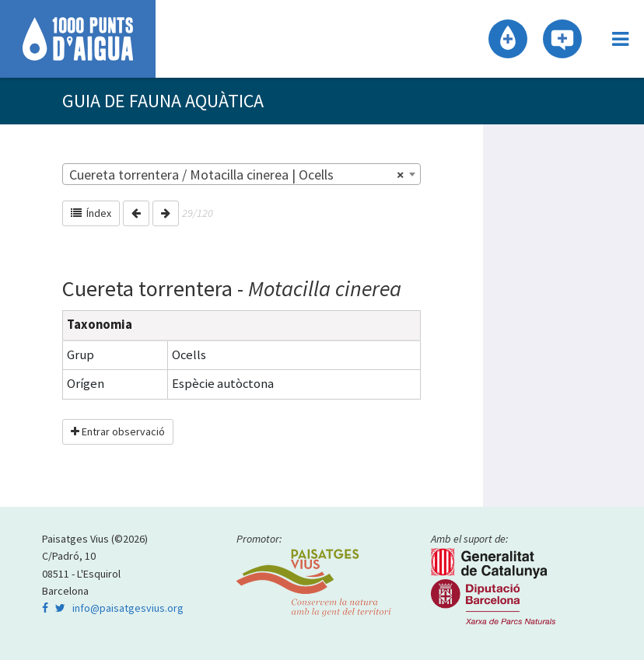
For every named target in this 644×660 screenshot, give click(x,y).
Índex (91, 213)
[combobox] (241, 174)
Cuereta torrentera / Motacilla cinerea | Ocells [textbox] (237, 175)
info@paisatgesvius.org (128, 608)
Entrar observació (118, 431)
